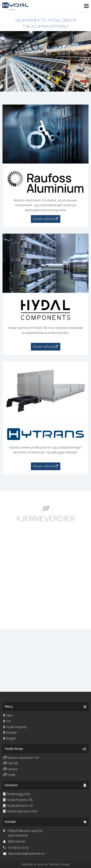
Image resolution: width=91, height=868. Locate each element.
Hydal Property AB (18, 800)
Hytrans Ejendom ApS (20, 811)
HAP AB (11, 763)
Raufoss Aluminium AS (21, 758)
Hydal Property (15, 727)
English (10, 738)
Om (7, 721)
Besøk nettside (46, 219)
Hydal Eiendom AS (18, 806)
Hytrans (10, 769)
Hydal (9, 775)
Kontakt (10, 733)
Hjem (8, 715)
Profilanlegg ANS (17, 794)
